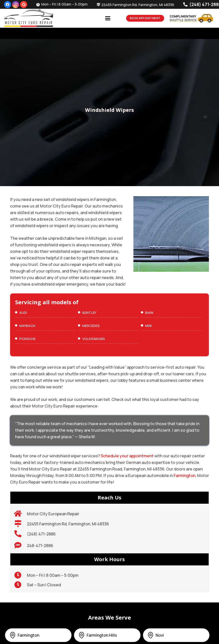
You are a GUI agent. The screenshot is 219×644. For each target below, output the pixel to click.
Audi (23, 313)
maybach (27, 326)
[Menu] (108, 18)
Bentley (89, 313)
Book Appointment (145, 18)
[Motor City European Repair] (21, 514)
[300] (29, 18)
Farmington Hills (102, 635)
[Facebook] (8, 5)
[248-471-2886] (21, 546)
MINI (149, 326)
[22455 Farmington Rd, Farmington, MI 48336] (21, 524)
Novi (160, 635)
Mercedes (91, 326)
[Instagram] (16, 5)
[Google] (24, 5)
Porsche (27, 339)
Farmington (185, 476)
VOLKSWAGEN (94, 339)
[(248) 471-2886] (21, 534)
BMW (149, 313)
